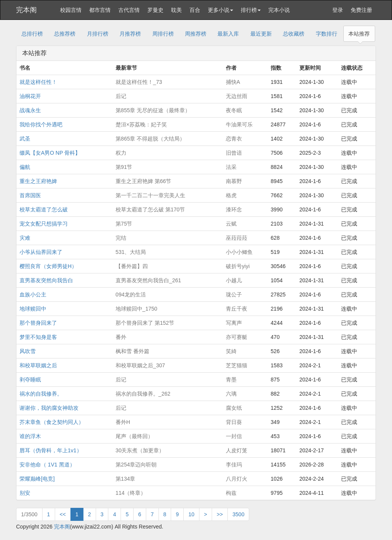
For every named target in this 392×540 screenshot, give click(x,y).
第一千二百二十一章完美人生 (150, 195)
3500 (238, 514)
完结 (121, 238)
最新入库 (228, 34)
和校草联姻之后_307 (140, 365)
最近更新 (261, 34)
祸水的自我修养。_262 (143, 394)
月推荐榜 (130, 34)
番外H (123, 422)
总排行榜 (32, 34)
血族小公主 (33, 295)
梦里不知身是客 (38, 337)
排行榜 (251, 10)
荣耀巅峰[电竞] (37, 479)
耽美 (176, 10)
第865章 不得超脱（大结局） (150, 139)
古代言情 (129, 10)
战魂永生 (30, 110)
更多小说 (220, 10)
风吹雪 (28, 351)
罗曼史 (155, 10)
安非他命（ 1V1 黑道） (47, 465)
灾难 (25, 238)
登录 (338, 10)
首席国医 (30, 195)
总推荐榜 (65, 34)
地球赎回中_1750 (136, 309)
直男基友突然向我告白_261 (148, 280)
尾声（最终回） (134, 436)
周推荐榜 (196, 34)
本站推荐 (359, 34)
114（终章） (131, 493)
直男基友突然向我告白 (46, 280)
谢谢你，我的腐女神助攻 (49, 408)
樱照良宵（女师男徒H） (48, 266)
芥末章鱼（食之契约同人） (52, 422)
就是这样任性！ (38, 82)
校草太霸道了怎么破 (44, 209)
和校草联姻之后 (38, 365)
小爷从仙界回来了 (41, 252)
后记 (121, 96)
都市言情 (100, 10)
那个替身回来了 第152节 (145, 323)
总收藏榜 (294, 34)
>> (220, 514)
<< (63, 514)
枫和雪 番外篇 (132, 351)
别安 (25, 493)
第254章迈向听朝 (136, 465)
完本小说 (279, 10)
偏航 (25, 167)
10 (191, 514)
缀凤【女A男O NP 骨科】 (50, 153)
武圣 (25, 139)
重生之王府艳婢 (38, 181)
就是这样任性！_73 (139, 82)
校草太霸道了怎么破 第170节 (150, 209)
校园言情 (71, 10)
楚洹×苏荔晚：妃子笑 (141, 124)
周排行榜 (163, 34)
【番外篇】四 (132, 266)
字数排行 (327, 34)
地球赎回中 (33, 309)
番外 (121, 337)
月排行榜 (98, 34)
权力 (121, 153)
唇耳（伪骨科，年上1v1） (51, 450)
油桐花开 (30, 96)
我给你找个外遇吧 (41, 124)
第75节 (124, 224)
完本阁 (26, 10)
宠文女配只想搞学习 (44, 224)
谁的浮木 (30, 436)
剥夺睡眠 (30, 380)
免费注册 (361, 10)
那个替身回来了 (38, 323)
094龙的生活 (131, 295)
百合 (195, 10)
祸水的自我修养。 (41, 394)
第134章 (125, 479)
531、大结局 (131, 252)
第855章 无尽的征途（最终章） (153, 110)
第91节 (124, 167)
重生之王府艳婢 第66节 (143, 181)
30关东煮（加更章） (140, 450)
